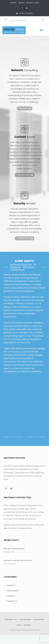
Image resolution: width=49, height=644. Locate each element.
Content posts (24, 175)
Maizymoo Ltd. (11, 620)
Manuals (27, 625)
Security (10, 596)
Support (13, 3)
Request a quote (33, 3)
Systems (11, 601)
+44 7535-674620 (20, 21)
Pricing (21, 3)
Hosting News (25, 620)
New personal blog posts (14, 549)
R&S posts (24, 108)
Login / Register (26, 13)
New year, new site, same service (18, 560)
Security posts (24, 238)
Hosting (10, 585)
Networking (12, 591)
